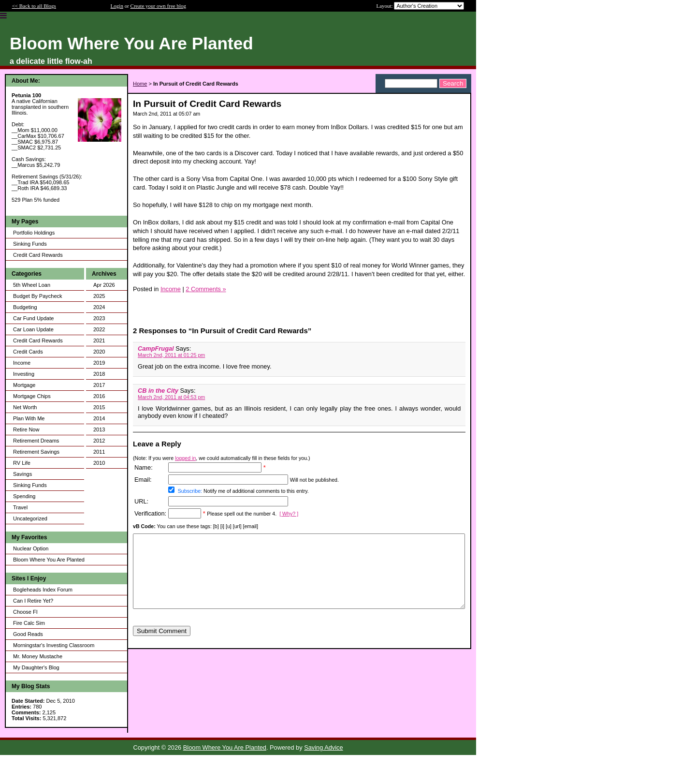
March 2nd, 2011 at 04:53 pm (171, 397)
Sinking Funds (30, 244)
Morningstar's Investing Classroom (54, 645)
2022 (99, 329)
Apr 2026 (104, 285)
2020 (99, 352)
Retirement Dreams (36, 441)
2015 (99, 407)
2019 (99, 363)
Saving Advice (323, 747)
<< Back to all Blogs (34, 6)
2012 (99, 441)
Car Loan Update (33, 329)
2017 (99, 385)
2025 (99, 296)
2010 (99, 463)
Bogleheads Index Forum (43, 590)
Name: (144, 467)
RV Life (22, 463)
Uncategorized (30, 518)
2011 (99, 452)
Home (140, 84)
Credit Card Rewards (38, 255)
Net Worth (25, 407)
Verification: (150, 513)
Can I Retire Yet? (33, 601)
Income (22, 363)
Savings (22, 474)
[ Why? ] (289, 514)
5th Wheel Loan (32, 285)
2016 (99, 396)
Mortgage (24, 385)
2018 (99, 374)
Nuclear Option (31, 548)
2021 (99, 340)
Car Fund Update (33, 318)
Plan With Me (29, 418)
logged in (185, 458)
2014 (99, 418)
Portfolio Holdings (34, 233)
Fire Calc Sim (29, 623)
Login (117, 6)
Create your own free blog (158, 6)
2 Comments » (206, 289)
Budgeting (25, 307)
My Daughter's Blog (36, 667)
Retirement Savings (36, 452)
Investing (24, 374)
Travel (20, 507)
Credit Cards (28, 352)
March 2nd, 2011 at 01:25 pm (171, 355)
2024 (99, 307)
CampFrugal (156, 348)
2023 (99, 318)
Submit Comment (162, 645)
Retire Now (26, 429)
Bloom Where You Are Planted (49, 560)
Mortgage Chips (32, 396)
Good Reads (28, 634)
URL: (141, 501)
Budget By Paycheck (38, 296)
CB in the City (158, 391)
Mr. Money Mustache (38, 656)
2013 (99, 429)
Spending (24, 496)
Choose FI (25, 612)
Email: (143, 480)
